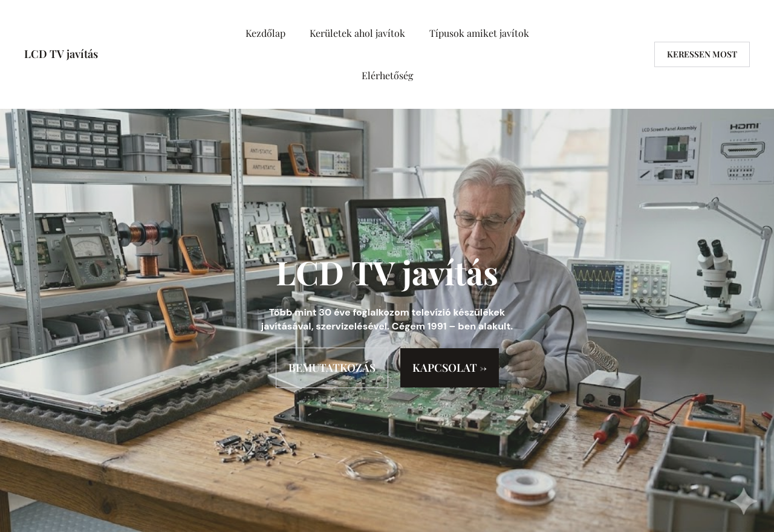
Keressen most (702, 54)
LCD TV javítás (61, 54)
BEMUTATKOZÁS (332, 368)
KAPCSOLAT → (450, 368)
